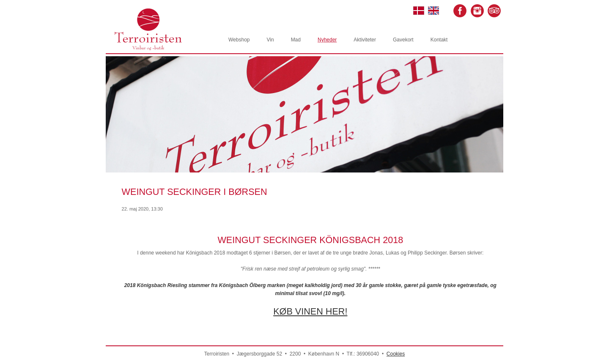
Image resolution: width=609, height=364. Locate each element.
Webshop (239, 40)
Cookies (396, 354)
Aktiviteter (365, 40)
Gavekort (403, 40)
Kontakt (439, 40)
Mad (296, 40)
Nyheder (327, 40)
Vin (270, 40)
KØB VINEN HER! (310, 311)
